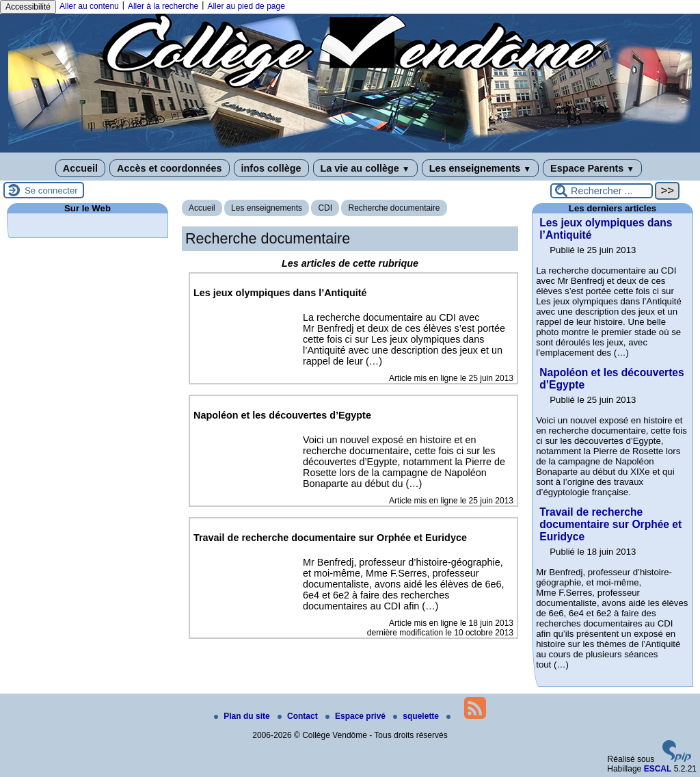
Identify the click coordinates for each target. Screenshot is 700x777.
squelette (417, 716)
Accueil (80, 168)
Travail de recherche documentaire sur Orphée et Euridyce (610, 524)
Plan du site (243, 716)
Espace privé (356, 716)
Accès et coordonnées (170, 168)
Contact (299, 716)
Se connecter (51, 190)
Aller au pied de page (246, 6)
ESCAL (658, 769)
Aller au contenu (89, 6)
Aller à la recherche (163, 6)
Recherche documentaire (394, 208)
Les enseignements (480, 168)
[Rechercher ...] (602, 191)
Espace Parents (592, 168)
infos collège (271, 168)
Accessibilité (28, 7)
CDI (325, 208)
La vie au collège (365, 168)
